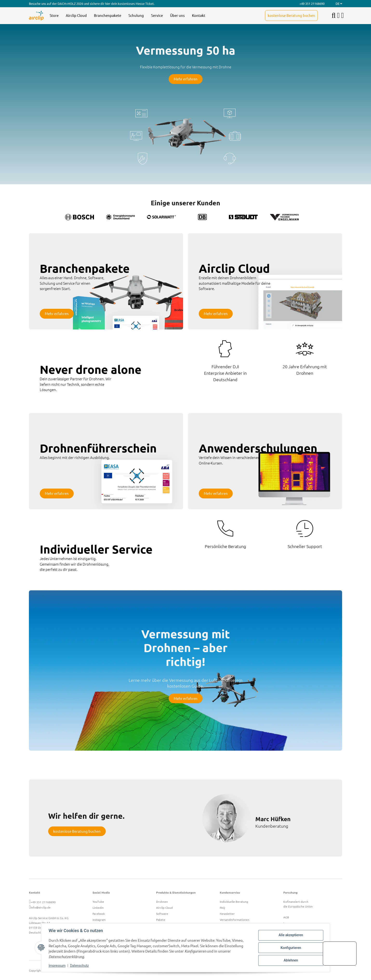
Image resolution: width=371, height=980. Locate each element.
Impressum (57, 966)
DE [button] (339, 3)
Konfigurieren (290, 948)
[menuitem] (54, 16)
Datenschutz (80, 966)
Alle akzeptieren (290, 935)
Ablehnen (290, 960)
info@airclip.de (41, 907)
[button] (338, 16)
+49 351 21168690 (43, 902)
